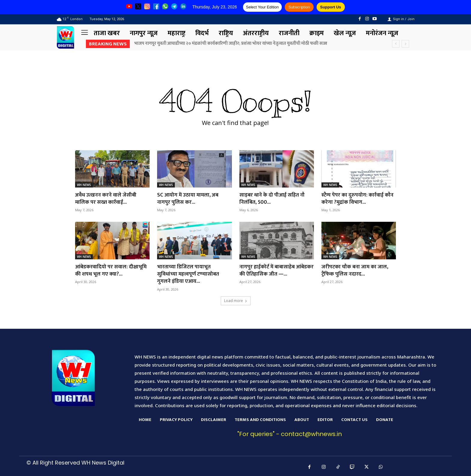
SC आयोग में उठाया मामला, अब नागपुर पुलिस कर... (188, 198)
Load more (236, 299)
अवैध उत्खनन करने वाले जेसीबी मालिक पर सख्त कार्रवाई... (106, 198)
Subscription (299, 7)
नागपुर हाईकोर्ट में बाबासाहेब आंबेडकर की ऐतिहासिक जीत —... (273, 269)
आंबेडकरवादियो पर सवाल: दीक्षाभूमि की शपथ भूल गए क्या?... (111, 269)
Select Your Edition (262, 7)
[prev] (396, 44)
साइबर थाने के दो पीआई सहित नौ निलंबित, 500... (272, 198)
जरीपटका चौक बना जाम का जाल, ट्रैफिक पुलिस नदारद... (355, 269)
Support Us (331, 7)
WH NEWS (84, 185)
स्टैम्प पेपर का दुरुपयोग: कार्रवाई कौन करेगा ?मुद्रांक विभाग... (358, 198)
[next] (405, 44)
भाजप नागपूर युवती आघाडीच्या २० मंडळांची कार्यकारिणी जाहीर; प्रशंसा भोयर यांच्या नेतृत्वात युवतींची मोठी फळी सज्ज (231, 43)
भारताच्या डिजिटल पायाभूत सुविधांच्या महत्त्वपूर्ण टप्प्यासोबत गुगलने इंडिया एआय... (188, 273)
